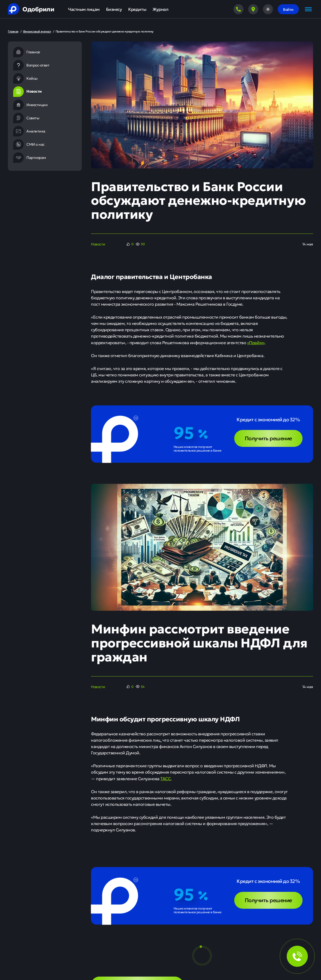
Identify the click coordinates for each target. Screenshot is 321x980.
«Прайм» (256, 342)
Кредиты (137, 9)
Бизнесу (114, 9)
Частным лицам (84, 9)
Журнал (160, 9)
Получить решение (268, 438)
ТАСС (166, 778)
